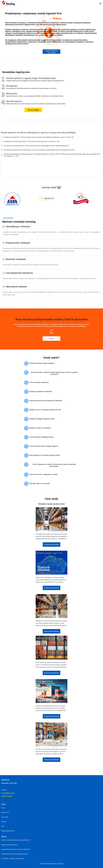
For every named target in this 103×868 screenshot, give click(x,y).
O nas (3, 808)
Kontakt (4, 822)
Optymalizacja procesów (9, 845)
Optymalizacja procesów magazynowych (14, 854)
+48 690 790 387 (7, 796)
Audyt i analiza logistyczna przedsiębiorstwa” (16, 840)
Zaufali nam (5, 812)
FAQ (3, 826)
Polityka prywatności (8, 831)
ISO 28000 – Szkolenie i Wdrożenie (12, 858)
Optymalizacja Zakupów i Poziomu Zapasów (16, 849)
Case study (5, 817)
